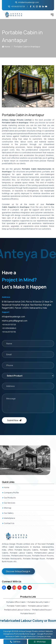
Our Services (9, 503)
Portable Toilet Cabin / (17, 606)
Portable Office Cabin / (16, 602)
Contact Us (8, 523)
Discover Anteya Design (18, 571)
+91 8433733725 (16, 6)
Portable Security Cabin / (39, 602)
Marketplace (8, 518)
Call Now (15, 642)
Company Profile (10, 493)
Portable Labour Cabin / (39, 606)
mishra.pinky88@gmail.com (15, 321)
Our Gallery (8, 513)
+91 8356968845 (9, 328)
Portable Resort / (28, 613)
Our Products (9, 498)
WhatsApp (40, 642)
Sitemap (7, 508)
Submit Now (14, 420)
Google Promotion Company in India (35, 636)
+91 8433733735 (9, 332)
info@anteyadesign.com (27, 2)
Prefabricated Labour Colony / (18, 610)
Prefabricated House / (42, 610)
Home (6, 47)
